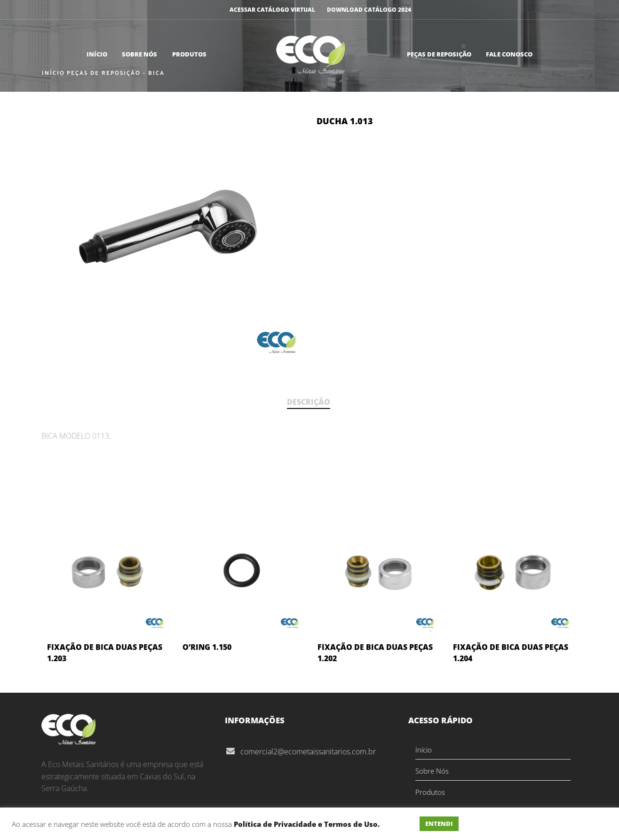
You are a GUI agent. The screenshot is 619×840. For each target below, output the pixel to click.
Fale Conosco (509, 54)
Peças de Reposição (439, 54)
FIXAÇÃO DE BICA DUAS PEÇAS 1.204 (511, 653)
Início (97, 54)
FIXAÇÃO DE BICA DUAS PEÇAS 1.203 (105, 653)
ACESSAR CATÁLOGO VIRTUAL (272, 10)
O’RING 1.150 (207, 647)
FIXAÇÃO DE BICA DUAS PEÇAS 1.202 (375, 653)
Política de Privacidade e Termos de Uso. (307, 824)
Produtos (189, 54)
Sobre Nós (139, 54)
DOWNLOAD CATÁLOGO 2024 (369, 10)
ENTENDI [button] (439, 824)
